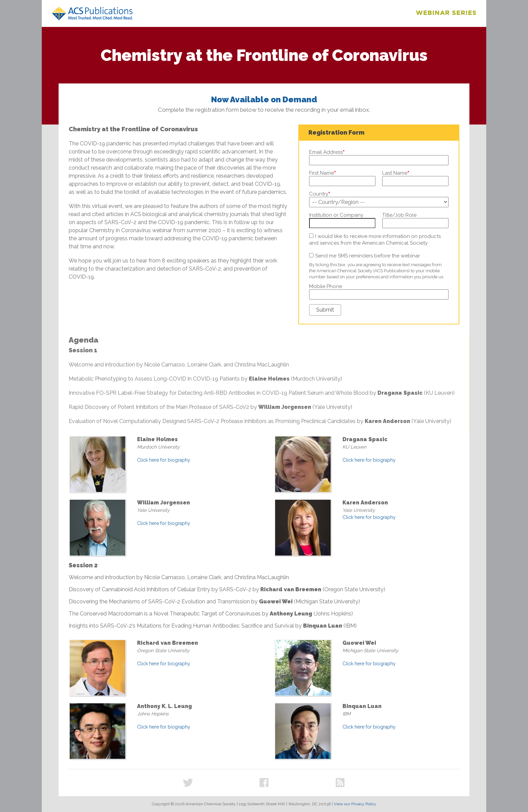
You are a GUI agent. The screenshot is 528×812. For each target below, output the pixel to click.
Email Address (327, 152)
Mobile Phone (326, 286)
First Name (322, 173)
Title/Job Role (399, 215)
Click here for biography (164, 460)
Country (320, 194)
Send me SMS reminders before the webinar (368, 256)
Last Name (396, 173)
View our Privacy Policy (355, 804)
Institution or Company (336, 215)
